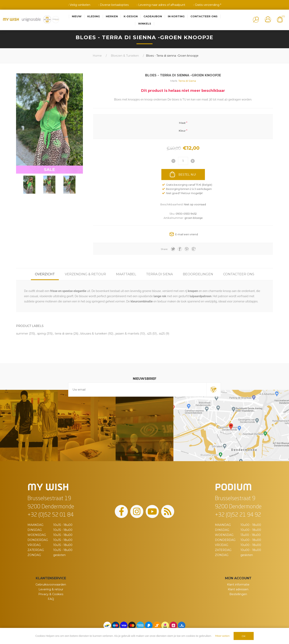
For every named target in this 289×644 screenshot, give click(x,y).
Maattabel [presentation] (126, 274)
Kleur (182, 130)
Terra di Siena (187, 81)
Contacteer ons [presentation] (239, 274)
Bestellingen (238, 594)
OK (244, 636)
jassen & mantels (127, 334)
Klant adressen (238, 589)
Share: (164, 249)
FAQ (51, 599)
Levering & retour (51, 589)
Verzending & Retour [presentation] (85, 274)
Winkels (145, 24)
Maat (182, 123)
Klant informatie (238, 585)
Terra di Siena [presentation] (159, 274)
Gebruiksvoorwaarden (51, 585)
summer (22, 334)
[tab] (45, 274)
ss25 (162, 334)
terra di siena (64, 334)
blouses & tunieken (94, 334)
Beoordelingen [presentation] (198, 274)
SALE (49, 170)
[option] (29, 185)
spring (41, 334)
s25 (149, 334)
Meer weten (222, 636)
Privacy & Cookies (51, 594)
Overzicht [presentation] (45, 274)
